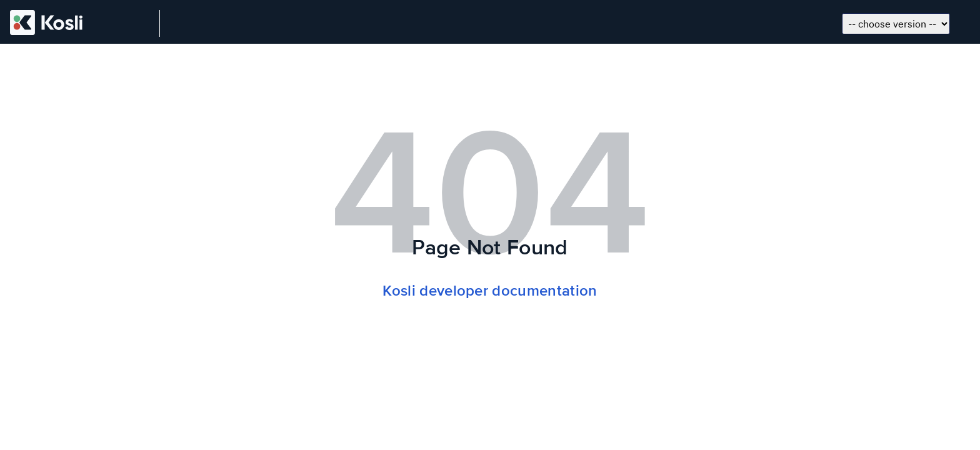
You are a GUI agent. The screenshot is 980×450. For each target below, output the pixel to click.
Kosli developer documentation (490, 291)
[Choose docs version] (896, 24)
